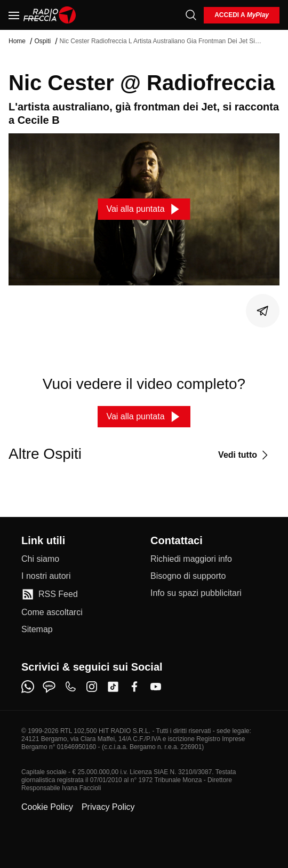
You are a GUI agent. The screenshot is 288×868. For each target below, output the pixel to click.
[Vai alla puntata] (144, 209)
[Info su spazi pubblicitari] (196, 593)
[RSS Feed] (50, 594)
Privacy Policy (108, 807)
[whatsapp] (28, 687)
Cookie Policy (47, 807)
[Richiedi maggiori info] (191, 559)
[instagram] (92, 687)
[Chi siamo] (40, 559)
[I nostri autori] (46, 576)
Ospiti (42, 41)
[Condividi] (263, 311)
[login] (242, 15)
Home (17, 41)
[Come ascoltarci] (52, 612)
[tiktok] (113, 687)
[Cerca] (191, 15)
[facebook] (134, 687)
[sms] (49, 687)
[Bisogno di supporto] (188, 576)
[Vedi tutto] (245, 455)
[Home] (50, 15)
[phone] (70, 687)
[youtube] (156, 687)
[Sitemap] (37, 630)
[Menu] (14, 15)
